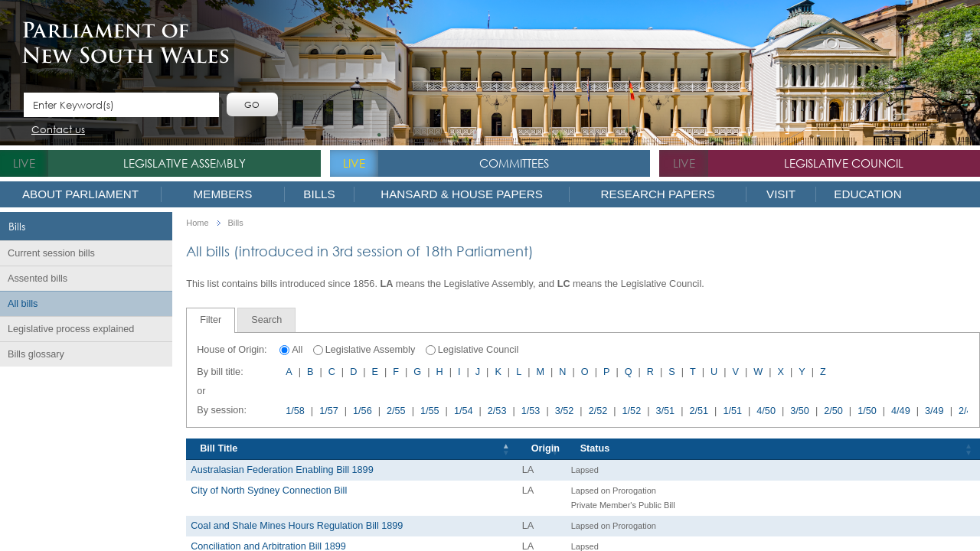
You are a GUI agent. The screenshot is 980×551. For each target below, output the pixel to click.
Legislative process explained (71, 329)
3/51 (666, 411)
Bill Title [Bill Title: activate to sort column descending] (219, 448)
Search (266, 320)
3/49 (934, 411)
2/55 (396, 411)
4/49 (901, 411)
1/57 (329, 411)
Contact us (58, 130)
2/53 (497, 411)
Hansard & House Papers (462, 194)
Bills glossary (36, 354)
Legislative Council (844, 163)
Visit (781, 194)
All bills (23, 304)
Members (223, 194)
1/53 (531, 411)
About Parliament (80, 194)
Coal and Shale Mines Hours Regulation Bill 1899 (297, 526)
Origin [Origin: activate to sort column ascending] (546, 448)
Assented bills (38, 279)
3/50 (800, 411)
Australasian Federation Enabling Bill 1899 (282, 470)
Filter (211, 320)
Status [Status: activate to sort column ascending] (595, 448)
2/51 (699, 411)
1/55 (430, 411)
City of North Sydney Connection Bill (269, 491)
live (24, 163)
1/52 (632, 411)
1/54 (464, 411)
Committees (514, 163)
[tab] (211, 320)
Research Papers (657, 194)
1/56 (363, 411)
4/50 (766, 411)
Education (867, 194)
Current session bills (51, 253)
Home (197, 223)
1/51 (732, 411)
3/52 (565, 411)
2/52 (598, 411)
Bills (319, 194)
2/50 (833, 411)
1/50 (867, 411)
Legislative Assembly (185, 163)
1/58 (295, 411)
